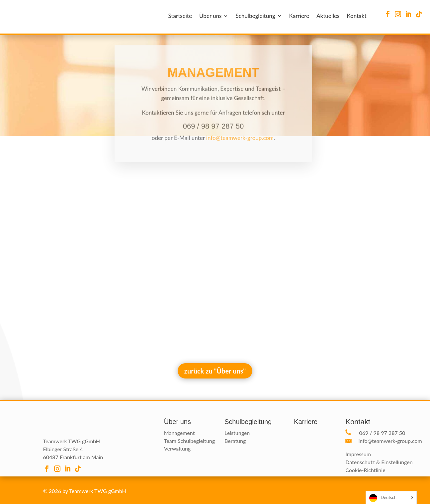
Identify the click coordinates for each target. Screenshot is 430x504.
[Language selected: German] (391, 498)
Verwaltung (177, 448)
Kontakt (356, 16)
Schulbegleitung (255, 16)
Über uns (211, 16)
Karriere (299, 16)
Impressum (358, 454)
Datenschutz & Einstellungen (379, 462)
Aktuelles (328, 16)
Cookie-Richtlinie (365, 470)
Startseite (180, 16)
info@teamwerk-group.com (240, 143)
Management (179, 433)
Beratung (235, 441)
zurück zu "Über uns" (215, 371)
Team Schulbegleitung (189, 441)
